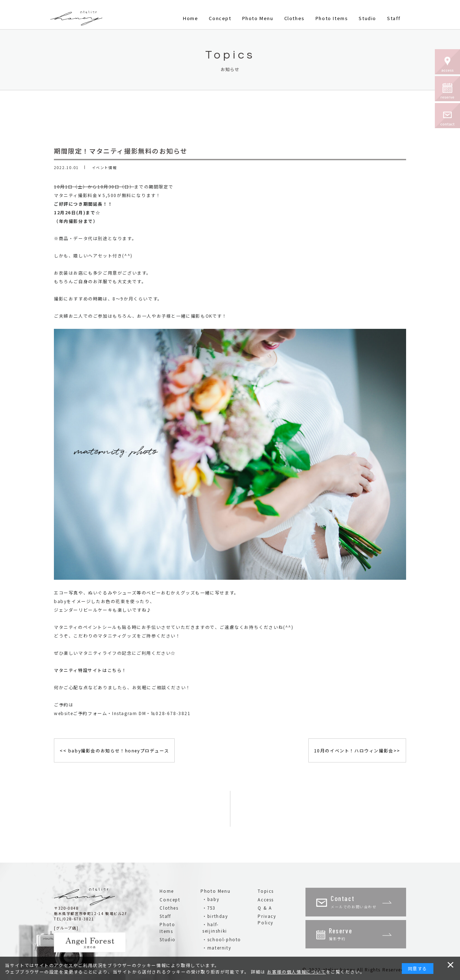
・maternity (217, 948)
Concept (220, 18)
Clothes (295, 18)
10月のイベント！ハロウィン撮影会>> (357, 750)
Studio (367, 18)
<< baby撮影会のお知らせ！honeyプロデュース (114, 750)
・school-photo (222, 939)
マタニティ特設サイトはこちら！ (90, 670)
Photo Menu (258, 18)
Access (266, 900)
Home (190, 18)
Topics (266, 891)
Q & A (265, 908)
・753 (209, 908)
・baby (211, 899)
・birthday (215, 916)
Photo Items (332, 18)
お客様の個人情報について (296, 972)
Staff (394, 18)
